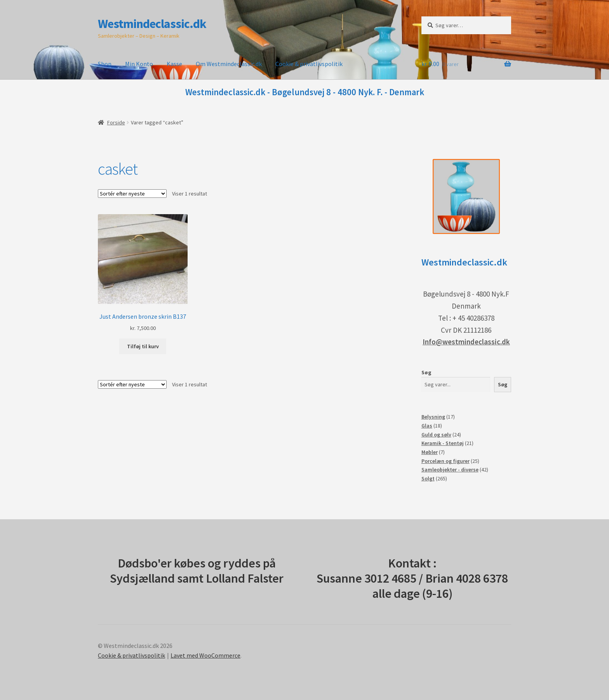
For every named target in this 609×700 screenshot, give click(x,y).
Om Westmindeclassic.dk (229, 64)
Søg (426, 372)
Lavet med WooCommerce (205, 655)
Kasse (174, 64)
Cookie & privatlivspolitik (309, 64)
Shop (105, 64)
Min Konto (139, 64)
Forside (116, 122)
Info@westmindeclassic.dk (466, 342)
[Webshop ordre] (132, 194)
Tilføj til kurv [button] (143, 346)
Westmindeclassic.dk (152, 24)
